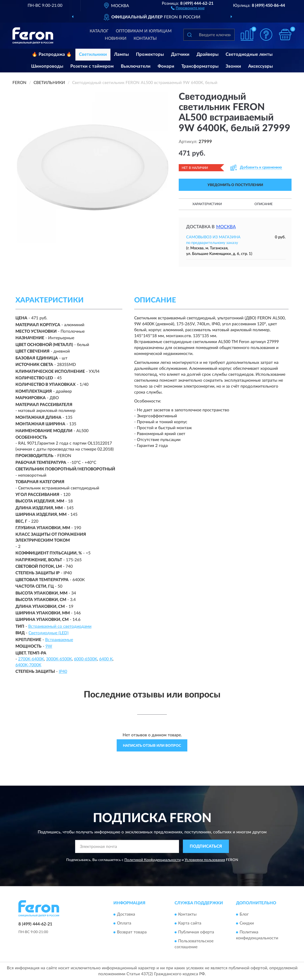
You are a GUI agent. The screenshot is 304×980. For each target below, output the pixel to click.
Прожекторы (150, 54)
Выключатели (136, 66)
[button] (188, 8)
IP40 (63, 672)
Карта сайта (190, 924)
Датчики (180, 54)
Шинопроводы (47, 66)
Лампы (121, 54)
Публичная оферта (196, 933)
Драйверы (208, 54)
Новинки (116, 39)
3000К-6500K (59, 659)
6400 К (106, 659)
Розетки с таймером (92, 66)
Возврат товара (132, 933)
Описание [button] (263, 204)
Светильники (93, 54)
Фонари (166, 66)
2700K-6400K (31, 659)
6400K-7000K (28, 665)
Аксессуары (261, 66)
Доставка (126, 915)
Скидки (247, 924)
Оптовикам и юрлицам (144, 31)
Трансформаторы (200, 66)
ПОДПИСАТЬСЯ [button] (206, 846)
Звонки (233, 66)
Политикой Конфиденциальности (153, 860)
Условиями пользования (205, 860)
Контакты (145, 39)
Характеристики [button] (207, 204)
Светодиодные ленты (249, 54)
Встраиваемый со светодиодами (60, 627)
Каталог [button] (99, 31)
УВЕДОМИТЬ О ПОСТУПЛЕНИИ (235, 185)
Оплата (124, 924)
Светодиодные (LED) (49, 633)
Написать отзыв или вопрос (152, 746)
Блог (244, 915)
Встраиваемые (59, 640)
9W (49, 646)
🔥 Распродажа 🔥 (52, 54)
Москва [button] (226, 227)
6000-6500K (85, 659)
